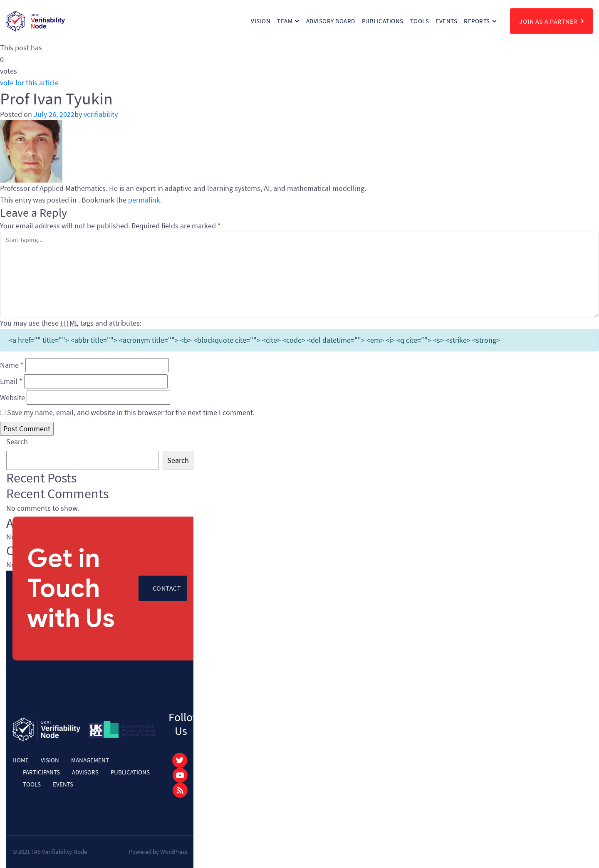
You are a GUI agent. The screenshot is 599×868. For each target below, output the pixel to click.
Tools (420, 21)
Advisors (85, 772)
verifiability (101, 114)
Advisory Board (331, 21)
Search (17, 441)
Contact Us (167, 592)
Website (12, 397)
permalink (144, 200)
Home (21, 760)
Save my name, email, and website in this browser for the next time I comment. (131, 412)
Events (446, 21)
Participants (41, 772)
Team (285, 21)
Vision (261, 21)
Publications (383, 21)
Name (12, 365)
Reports (477, 21)
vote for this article (29, 83)
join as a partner (551, 21)
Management (90, 760)
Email (11, 381)
